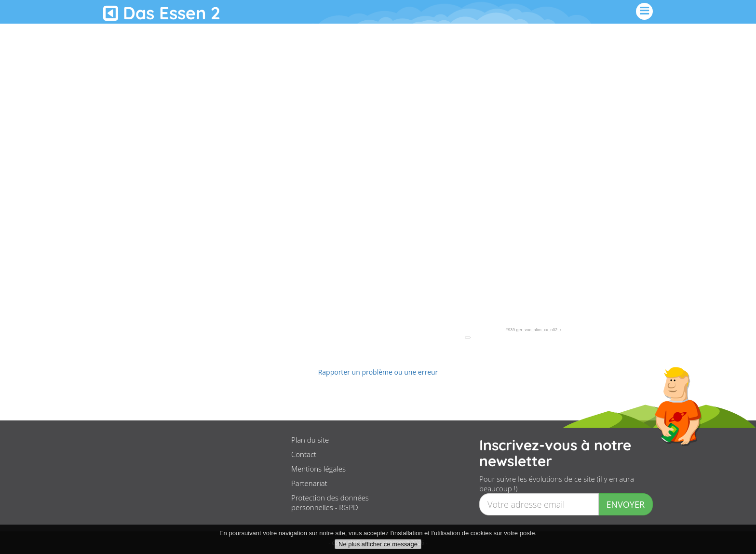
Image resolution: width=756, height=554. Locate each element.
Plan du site (310, 440)
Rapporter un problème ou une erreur (378, 372)
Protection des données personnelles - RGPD (330, 502)
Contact (304, 454)
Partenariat (309, 483)
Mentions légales (318, 469)
